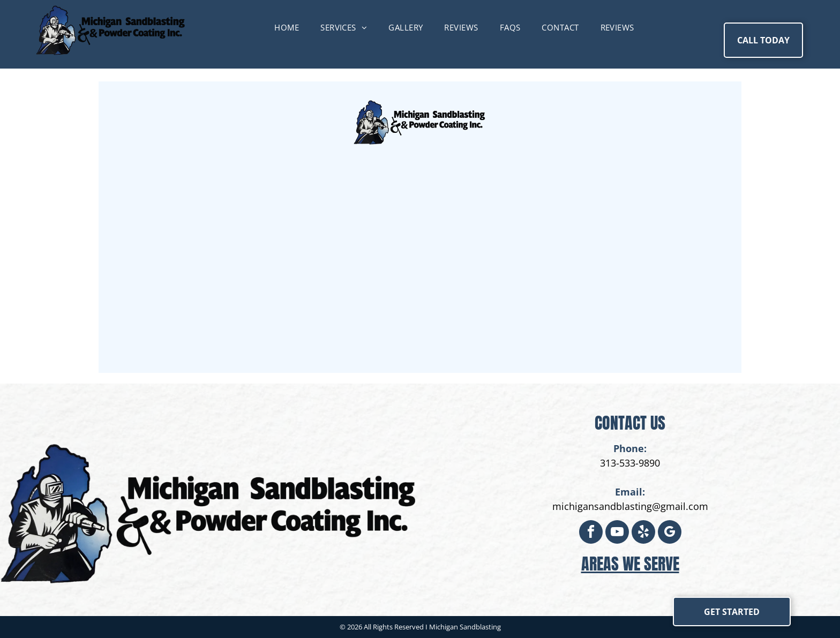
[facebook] (591, 533)
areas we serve (630, 564)
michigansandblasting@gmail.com (630, 506)
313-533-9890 (630, 463)
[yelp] (643, 533)
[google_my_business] (670, 533)
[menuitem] (287, 28)
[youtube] (617, 533)
